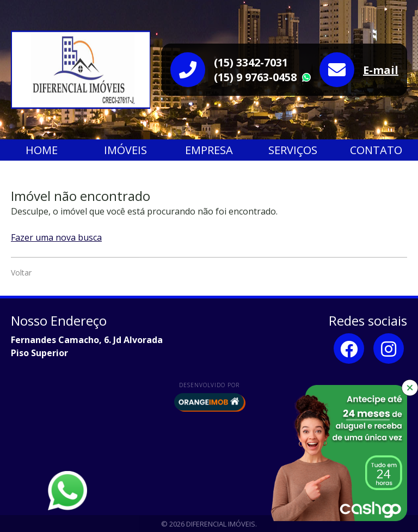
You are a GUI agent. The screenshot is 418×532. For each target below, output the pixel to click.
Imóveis (125, 150)
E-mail (381, 70)
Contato (376, 150)
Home (42, 150)
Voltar (21, 273)
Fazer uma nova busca (56, 237)
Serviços (293, 150)
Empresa (209, 150)
